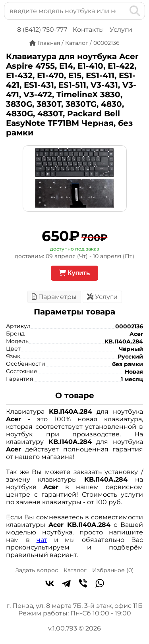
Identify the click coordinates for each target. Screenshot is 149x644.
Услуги (121, 30)
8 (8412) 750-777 (42, 30)
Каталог (75, 570)
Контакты (88, 30)
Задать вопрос (37, 570)
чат (42, 540)
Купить (74, 273)
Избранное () (113, 570)
